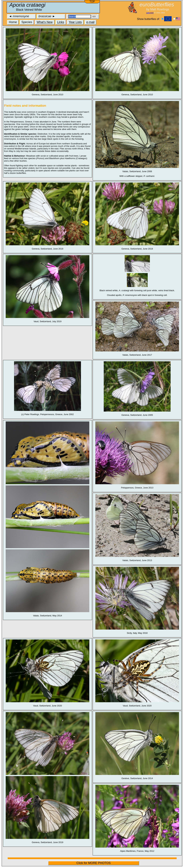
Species (27, 22)
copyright (150, 13)
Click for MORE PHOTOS (94, 863)
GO (94, 16)
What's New (45, 22)
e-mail (90, 22)
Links (61, 22)
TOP (92, 2)
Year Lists (75, 22)
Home (13, 22)
